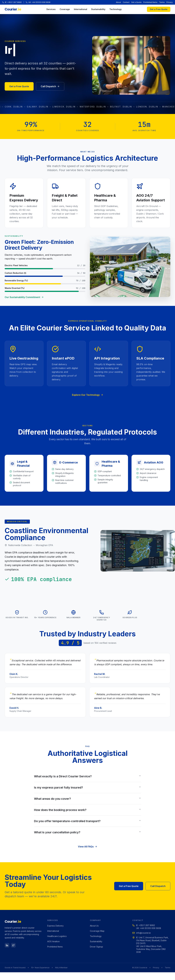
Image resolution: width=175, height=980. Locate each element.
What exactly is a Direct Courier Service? (88, 776)
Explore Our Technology (88, 395)
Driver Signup (96, 947)
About (118, 2)
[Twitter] (13, 945)
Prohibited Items (150, 2)
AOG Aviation (53, 941)
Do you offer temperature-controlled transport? (88, 821)
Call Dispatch (50, 86)
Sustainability (98, 9)
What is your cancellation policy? (88, 832)
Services (51, 9)
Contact (126, 2)
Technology (116, 9)
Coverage (65, 9)
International (81, 9)
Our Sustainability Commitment (24, 297)
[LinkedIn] (7, 945)
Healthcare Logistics (57, 936)
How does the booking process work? (88, 810)
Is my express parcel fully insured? (88, 788)
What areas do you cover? (88, 799)
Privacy (170, 2)
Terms (162, 2)
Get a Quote (136, 2)
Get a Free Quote (159, 9)
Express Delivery (55, 926)
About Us (94, 926)
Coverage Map (97, 931)
